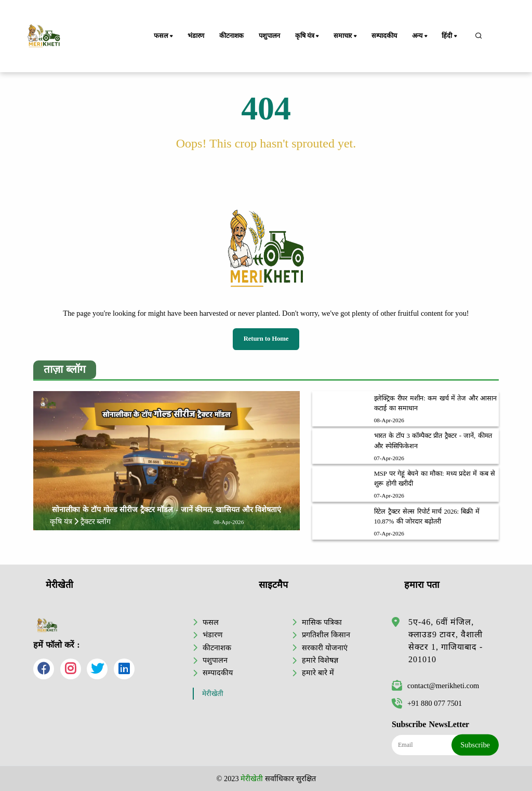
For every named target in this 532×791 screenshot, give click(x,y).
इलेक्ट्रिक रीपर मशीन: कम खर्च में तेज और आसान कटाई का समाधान (435, 403)
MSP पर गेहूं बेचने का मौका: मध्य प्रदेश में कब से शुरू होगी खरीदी (435, 479)
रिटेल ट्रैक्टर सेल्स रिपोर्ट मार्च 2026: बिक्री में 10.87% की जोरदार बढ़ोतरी (427, 517)
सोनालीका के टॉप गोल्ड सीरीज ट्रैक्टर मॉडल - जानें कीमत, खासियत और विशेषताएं (167, 510)
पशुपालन (269, 36)
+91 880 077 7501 (427, 703)
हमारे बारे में (318, 673)
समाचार (346, 36)
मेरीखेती (213, 694)
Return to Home (266, 339)
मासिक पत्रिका (322, 622)
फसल (164, 36)
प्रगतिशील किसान (326, 635)
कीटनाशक (231, 36)
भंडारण (196, 36)
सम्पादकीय (384, 36)
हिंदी (450, 36)
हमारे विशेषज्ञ (320, 660)
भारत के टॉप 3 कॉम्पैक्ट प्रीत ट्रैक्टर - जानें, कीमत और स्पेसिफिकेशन (433, 441)
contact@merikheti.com (435, 686)
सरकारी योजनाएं (325, 648)
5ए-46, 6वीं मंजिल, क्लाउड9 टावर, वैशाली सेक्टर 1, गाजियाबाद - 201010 (445, 641)
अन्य (421, 36)
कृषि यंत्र (308, 36)
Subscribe (475, 745)
